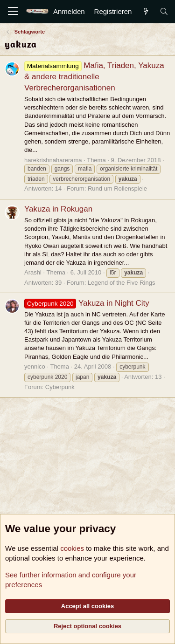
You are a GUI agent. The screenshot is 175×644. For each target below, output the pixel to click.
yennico (35, 367)
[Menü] (13, 12)
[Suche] (164, 11)
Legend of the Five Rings (122, 283)
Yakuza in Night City (87, 303)
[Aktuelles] (145, 11)
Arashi (33, 272)
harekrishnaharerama (53, 160)
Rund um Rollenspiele (117, 188)
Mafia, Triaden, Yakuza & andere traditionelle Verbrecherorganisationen (94, 77)
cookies (72, 548)
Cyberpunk (60, 387)
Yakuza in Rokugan (58, 209)
